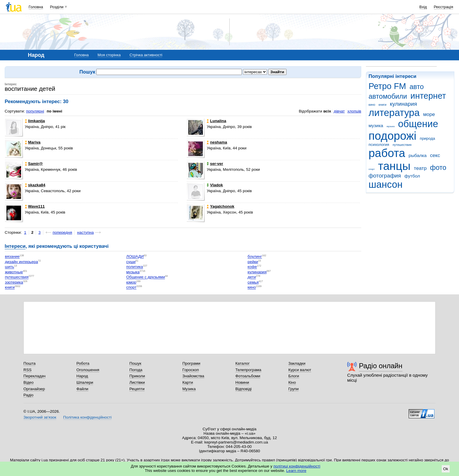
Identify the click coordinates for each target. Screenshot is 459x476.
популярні (35, 111)
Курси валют (300, 370)
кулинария (404, 104)
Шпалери (85, 382)
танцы (394, 166)
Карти (188, 382)
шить (10, 267)
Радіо (28, 395)
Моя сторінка (109, 55)
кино (372, 105)
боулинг (255, 257)
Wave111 (35, 206)
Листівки (137, 382)
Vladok (215, 185)
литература (394, 113)
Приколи (137, 376)
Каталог (243, 363)
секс (435, 155)
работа (387, 153)
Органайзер (34, 389)
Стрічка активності (146, 55)
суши (131, 262)
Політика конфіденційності (87, 417)
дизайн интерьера (22, 262)
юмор (131, 282)
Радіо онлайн (381, 366)
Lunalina (216, 121)
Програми (191, 363)
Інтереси (15, 246)
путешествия (402, 145)
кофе (252, 267)
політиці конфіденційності (297, 466)
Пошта (29, 363)
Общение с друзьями (145, 277)
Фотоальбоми (248, 376)
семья (253, 282)
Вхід (423, 7)
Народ (82, 376)
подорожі (392, 136)
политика (135, 267)
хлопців (354, 111)
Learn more (296, 471)
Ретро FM (387, 86)
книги (382, 105)
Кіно (292, 382)
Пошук (135, 363)
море (429, 114)
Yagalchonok (220, 206)
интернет (428, 96)
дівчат (339, 111)
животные (14, 272)
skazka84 (35, 185)
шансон (386, 184)
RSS (28, 370)
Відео (29, 382)
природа (427, 138)
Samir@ (34, 164)
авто (417, 87)
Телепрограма (248, 370)
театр (420, 168)
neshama (217, 142)
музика (376, 126)
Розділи (57, 7)
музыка (391, 126)
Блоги (294, 376)
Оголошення (88, 370)
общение (418, 124)
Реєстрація (443, 7)
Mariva (33, 142)
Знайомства (193, 376)
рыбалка (418, 155)
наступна (85, 232)
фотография (385, 176)
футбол (412, 176)
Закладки (297, 363)
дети (252, 277)
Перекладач (34, 376)
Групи (293, 389)
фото (438, 168)
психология (379, 145)
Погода (136, 370)
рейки (253, 262)
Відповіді (244, 389)
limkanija (35, 121)
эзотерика (14, 282)
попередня (62, 232)
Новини (242, 382)
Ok (446, 469)
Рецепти (137, 389)
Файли (82, 389)
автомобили (388, 96)
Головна (36, 7)
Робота (83, 363)
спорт (372, 169)
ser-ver (215, 164)
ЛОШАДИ (135, 257)
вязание (12, 257)
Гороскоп (191, 370)
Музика (189, 389)
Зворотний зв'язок (40, 417)
